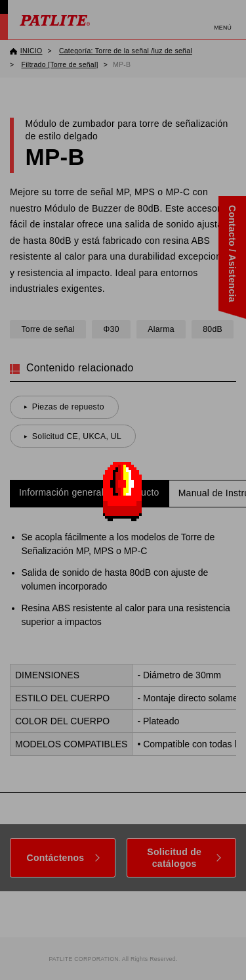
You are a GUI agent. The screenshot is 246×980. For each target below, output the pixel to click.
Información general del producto (89, 492)
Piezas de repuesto (68, 407)
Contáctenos (56, 858)
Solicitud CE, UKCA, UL (77, 436)
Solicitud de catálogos (174, 858)
